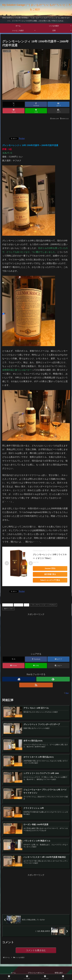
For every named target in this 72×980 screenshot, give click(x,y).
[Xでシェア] (14, 104)
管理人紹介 (59, 973)
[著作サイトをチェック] (19, 679)
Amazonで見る (50, 568)
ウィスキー (18, 605)
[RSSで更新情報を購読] (36, 685)
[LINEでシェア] (36, 111)
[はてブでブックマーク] (58, 104)
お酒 (26, 605)
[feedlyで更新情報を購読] (53, 679)
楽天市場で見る (50, 574)
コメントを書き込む (36, 950)
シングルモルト (51, 605)
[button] (58, 111)
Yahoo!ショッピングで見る (50, 580)
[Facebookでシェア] (36, 104)
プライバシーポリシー (36, 973)
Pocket (22, 138)
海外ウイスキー (8, 609)
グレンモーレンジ (37, 605)
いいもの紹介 (8, 605)
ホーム (13, 973)
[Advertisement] (36, 127)
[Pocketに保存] (14, 111)
